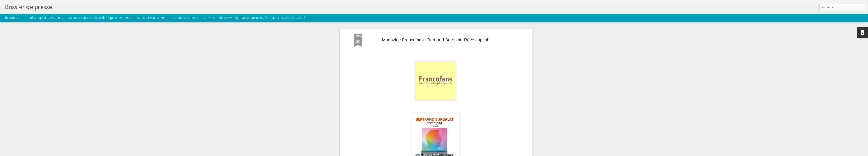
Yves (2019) (57, 18)
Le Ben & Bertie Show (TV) (220, 18)
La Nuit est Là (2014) (185, 18)
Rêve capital (38, 18)
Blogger (448, 154)
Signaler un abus (462, 154)
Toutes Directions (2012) (152, 18)
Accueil (302, 18)
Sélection (288, 18)
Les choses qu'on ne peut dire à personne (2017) (100, 18)
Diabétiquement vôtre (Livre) (260, 18)
